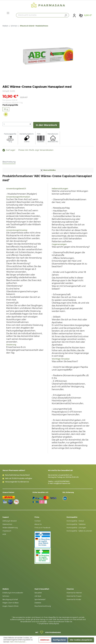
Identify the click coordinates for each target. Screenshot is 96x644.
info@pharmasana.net (62, 483)
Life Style (38, 596)
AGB (4, 534)
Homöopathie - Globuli (75, 521)
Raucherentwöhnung (43, 606)
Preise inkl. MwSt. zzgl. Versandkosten (36, 150)
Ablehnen (45, 640)
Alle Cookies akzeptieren (81, 640)
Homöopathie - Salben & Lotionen (79, 531)
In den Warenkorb (46, 125)
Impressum (7, 531)
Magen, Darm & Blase (10, 603)
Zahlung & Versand (9, 521)
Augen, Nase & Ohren (10, 606)
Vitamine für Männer (74, 593)
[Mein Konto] (74, 15)
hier (74, 622)
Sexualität (38, 593)
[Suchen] (66, 15)
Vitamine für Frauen (74, 596)
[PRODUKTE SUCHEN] (42, 15)
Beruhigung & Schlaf (10, 599)
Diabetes (38, 603)
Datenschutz (7, 524)
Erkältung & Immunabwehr (13, 593)
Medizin (5, 26)
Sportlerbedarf (40, 599)
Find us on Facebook (42, 528)
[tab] (9, 162)
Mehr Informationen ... (18, 642)
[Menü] (8, 13)
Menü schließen (48, 170)
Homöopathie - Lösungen (76, 528)
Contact (38, 521)
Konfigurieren (59, 640)
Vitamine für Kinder (74, 599)
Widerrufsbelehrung (10, 528)
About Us (38, 524)
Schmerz (14, 26)
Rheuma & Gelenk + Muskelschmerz (34, 26)
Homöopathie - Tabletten (76, 524)
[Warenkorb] (86, 15)
